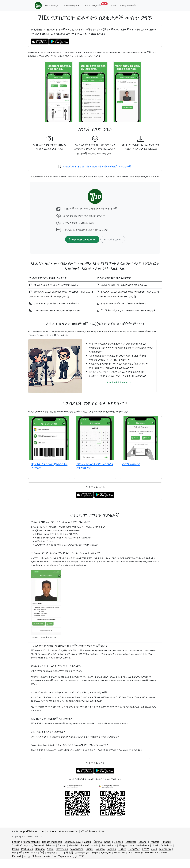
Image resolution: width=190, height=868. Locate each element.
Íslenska (51, 845)
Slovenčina (62, 849)
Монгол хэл (152, 853)
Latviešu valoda (90, 845)
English (16, 842)
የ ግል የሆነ (51, 831)
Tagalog (112, 849)
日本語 (69, 853)
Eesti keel (131, 842)
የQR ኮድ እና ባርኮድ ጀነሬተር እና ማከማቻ (49, 466)
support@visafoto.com (32, 831)
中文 (81, 856)
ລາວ (130, 853)
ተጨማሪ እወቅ (113, 239)
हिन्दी (42, 853)
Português (27, 849)
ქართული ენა (82, 853)
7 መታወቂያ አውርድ (82, 239)
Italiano (62, 845)
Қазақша (106, 853)
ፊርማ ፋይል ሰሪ (131, 464)
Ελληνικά (24, 853)
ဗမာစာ (164, 853)
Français (154, 842)
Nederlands (143, 845)
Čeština (98, 842)
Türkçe (122, 849)
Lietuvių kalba (109, 845)
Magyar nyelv (126, 845)
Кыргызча (119, 853)
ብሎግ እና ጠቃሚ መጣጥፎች (123, 6)
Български (165, 849)
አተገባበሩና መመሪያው (68, 831)
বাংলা (14, 853)
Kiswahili (74, 845)
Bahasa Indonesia (52, 842)
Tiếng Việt (134, 849)
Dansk (108, 842)
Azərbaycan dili (31, 842)
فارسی (61, 853)
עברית (34, 853)
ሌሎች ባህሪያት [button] (71, 6)
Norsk (155, 845)
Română (40, 849)
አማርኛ (145, 849)
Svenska (100, 849)
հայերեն (51, 853)
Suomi (89, 849)
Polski (15, 849)
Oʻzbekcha (167, 845)
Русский (17, 856)
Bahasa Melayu (73, 842)
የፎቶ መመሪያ (52, 6)
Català (88, 842)
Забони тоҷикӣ (41, 856)
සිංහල (27, 856)
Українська (65, 856)
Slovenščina (77, 849)
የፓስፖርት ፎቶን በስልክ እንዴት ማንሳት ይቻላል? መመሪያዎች (97, 166)
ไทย (54, 856)
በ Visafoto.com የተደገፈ (93, 831)
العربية (154, 849)
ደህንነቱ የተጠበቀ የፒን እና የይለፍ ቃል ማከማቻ (95, 466)
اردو (75, 856)
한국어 (95, 853)
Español (143, 842)
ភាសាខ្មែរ (139, 853)
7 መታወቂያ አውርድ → (119, 382)
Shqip (50, 849)
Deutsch (118, 842)
